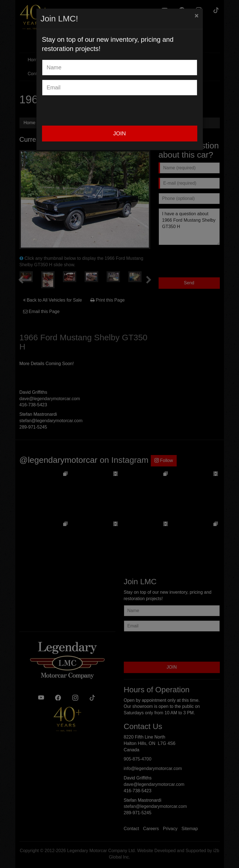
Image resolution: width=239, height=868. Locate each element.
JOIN (120, 133)
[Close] (196, 16)
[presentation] (84, 111)
